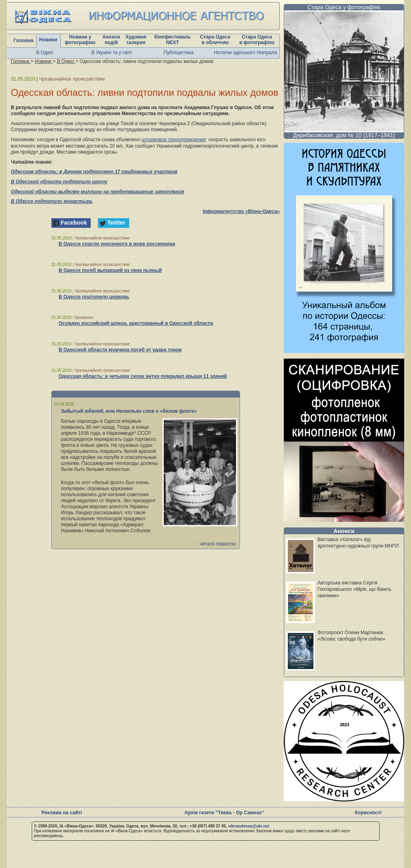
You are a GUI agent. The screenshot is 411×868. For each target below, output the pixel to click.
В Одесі (45, 53)
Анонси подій (111, 40)
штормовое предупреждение (174, 140)
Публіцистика (179, 53)
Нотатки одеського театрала (245, 53)
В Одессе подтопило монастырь (52, 201)
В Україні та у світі (112, 53)
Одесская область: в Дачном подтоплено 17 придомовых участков (94, 172)
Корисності (368, 813)
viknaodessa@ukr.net (249, 826)
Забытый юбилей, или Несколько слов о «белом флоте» (129, 411)
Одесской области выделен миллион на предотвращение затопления (98, 192)
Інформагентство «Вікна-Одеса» (241, 211)
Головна (23, 41)
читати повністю (218, 544)
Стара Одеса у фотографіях (344, 7)
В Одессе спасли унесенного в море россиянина (117, 244)
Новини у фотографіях (80, 40)
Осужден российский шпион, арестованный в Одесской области (136, 323)
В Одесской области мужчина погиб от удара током (120, 350)
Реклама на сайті (62, 813)
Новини (48, 40)
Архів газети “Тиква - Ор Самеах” (224, 813)
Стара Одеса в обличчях (215, 40)
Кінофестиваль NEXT (172, 40)
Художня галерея (136, 40)
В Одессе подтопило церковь (94, 297)
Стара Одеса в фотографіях (257, 40)
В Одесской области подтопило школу (59, 182)
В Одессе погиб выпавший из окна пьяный (110, 270)
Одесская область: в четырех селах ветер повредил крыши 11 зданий (143, 376)
